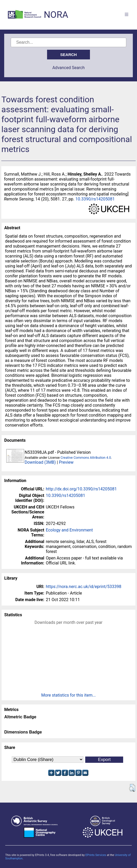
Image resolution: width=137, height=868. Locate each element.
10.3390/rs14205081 (95, 199)
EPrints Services (96, 855)
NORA (56, 15)
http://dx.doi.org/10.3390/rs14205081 (81, 489)
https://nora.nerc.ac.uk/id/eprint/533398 (84, 587)
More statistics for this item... (69, 695)
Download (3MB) (40, 462)
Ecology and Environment (69, 530)
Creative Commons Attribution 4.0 (86, 458)
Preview (66, 462)
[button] (132, 788)
